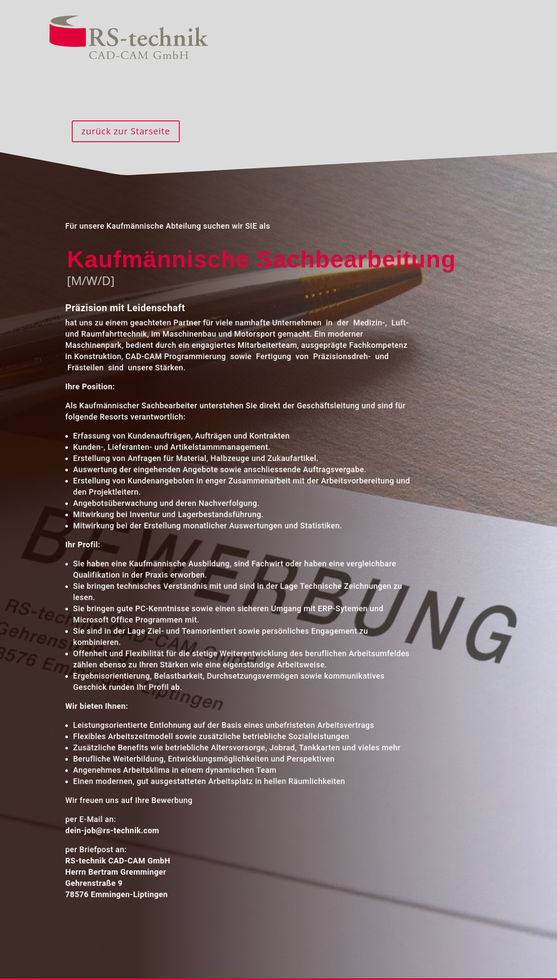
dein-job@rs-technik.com (111, 827)
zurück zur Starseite (126, 131)
